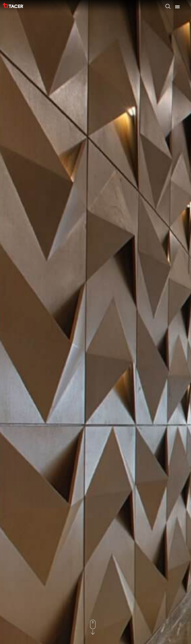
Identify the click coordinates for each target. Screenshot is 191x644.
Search (168, 7)
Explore (95, 344)
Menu (177, 5)
